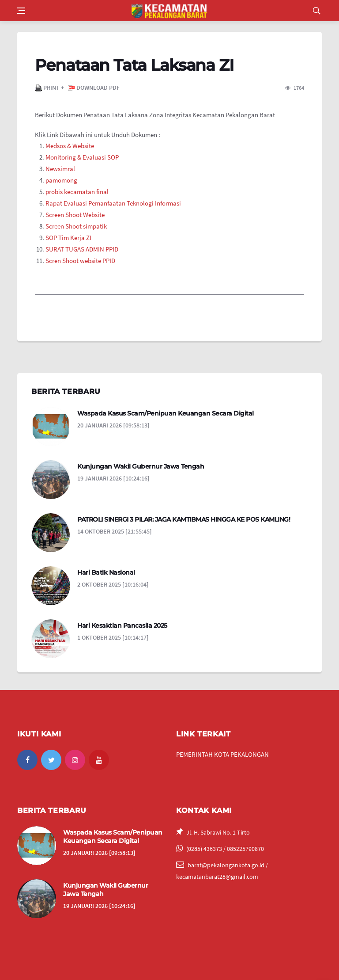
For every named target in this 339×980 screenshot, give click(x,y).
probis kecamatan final (77, 192)
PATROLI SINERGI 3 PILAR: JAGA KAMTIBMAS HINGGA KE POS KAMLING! (184, 519)
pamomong (61, 180)
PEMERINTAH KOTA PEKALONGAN (222, 754)
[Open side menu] (21, 11)
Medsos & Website (70, 146)
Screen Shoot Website (75, 215)
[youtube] (99, 760)
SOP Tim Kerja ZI (69, 238)
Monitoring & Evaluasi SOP (82, 157)
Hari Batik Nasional (106, 572)
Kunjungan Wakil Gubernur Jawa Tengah (141, 466)
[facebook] (27, 760)
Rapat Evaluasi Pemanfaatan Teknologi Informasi (113, 203)
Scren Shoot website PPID (80, 261)
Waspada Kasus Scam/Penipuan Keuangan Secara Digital (166, 413)
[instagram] (75, 760)
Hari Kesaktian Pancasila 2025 (122, 625)
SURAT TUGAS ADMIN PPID (83, 249)
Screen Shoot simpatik (76, 226)
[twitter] (51, 760)
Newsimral (60, 169)
